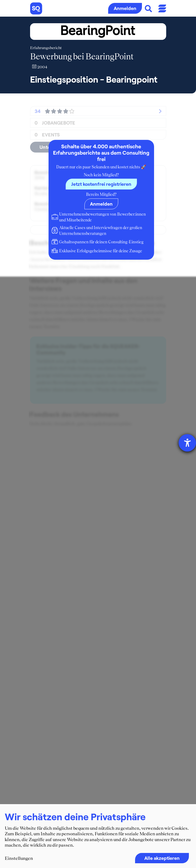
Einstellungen (19, 858)
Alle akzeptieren (162, 858)
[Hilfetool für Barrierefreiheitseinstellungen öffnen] (187, 443)
